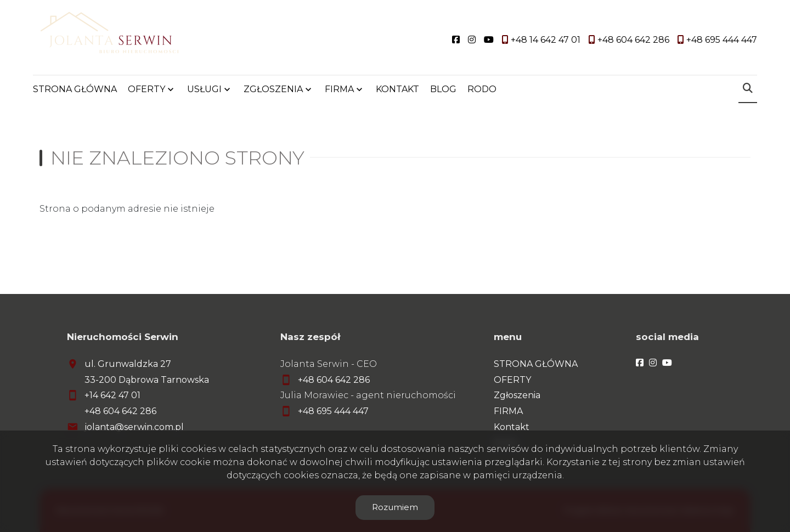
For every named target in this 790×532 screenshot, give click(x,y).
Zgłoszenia (517, 395)
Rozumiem (395, 507)
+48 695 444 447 (333, 411)
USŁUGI (204, 89)
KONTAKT (397, 89)
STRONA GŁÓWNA (75, 89)
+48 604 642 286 (120, 411)
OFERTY (146, 89)
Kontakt (512, 427)
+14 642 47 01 (112, 395)
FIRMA (339, 89)
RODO (482, 89)
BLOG (443, 89)
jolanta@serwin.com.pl (134, 427)
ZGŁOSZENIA (273, 89)
